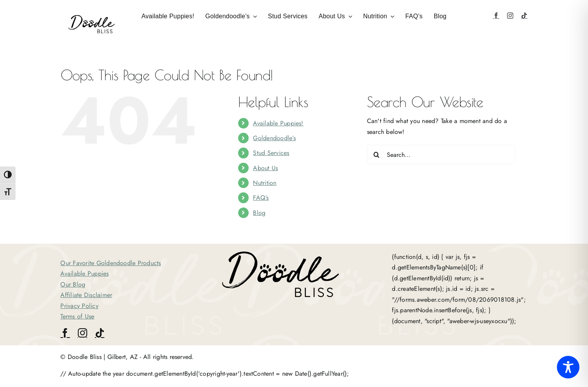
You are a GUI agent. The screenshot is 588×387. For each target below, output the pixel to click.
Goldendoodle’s (274, 138)
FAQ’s (261, 198)
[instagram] (510, 16)
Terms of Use (77, 316)
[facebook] (496, 16)
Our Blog (73, 284)
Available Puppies (84, 274)
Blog (259, 213)
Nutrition (265, 183)
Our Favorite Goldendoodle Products (111, 263)
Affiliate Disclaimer (86, 295)
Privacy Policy (79, 306)
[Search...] (441, 155)
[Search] (377, 155)
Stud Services (271, 153)
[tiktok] (524, 16)
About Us (265, 168)
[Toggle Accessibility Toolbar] (568, 367)
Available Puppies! (278, 123)
